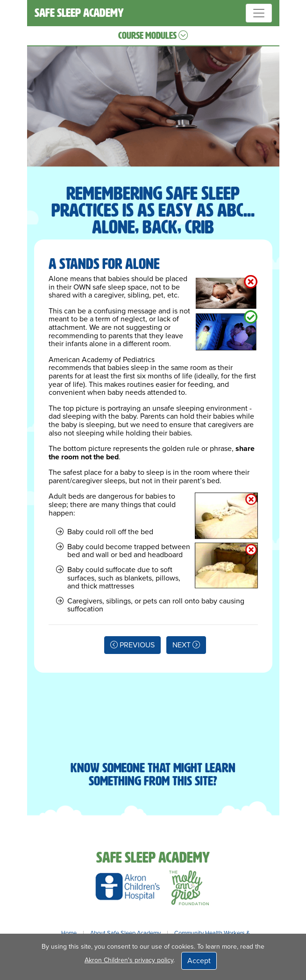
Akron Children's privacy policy (129, 960)
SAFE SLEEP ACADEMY (79, 13)
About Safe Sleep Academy (125, 933)
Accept (199, 961)
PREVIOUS (132, 645)
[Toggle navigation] (259, 13)
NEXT (186, 645)
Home (69, 933)
